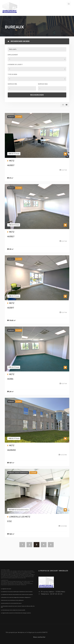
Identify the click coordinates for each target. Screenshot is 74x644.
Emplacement (13, 55)
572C (10, 521)
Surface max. (43, 84)
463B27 (11, 237)
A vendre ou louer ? (15, 65)
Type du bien (12, 74)
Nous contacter (39, 637)
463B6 (10, 379)
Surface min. (12, 84)
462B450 (11, 450)
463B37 (11, 165)
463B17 (11, 308)
